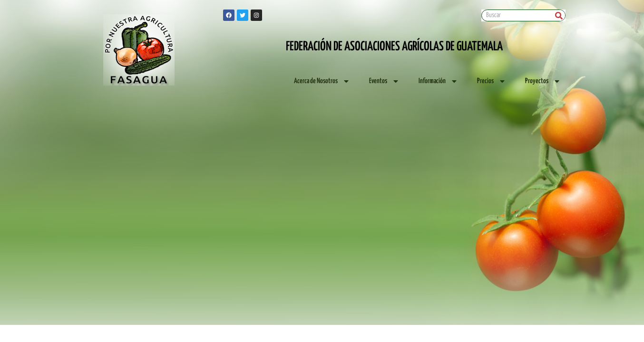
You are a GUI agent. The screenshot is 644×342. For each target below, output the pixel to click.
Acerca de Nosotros (322, 81)
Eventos (384, 81)
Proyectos (543, 81)
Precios (492, 81)
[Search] (559, 15)
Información (438, 81)
